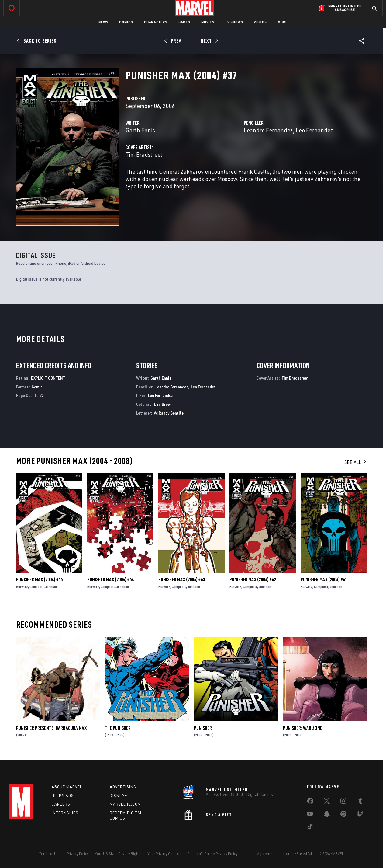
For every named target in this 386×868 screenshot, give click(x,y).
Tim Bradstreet (144, 154)
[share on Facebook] (310, 802)
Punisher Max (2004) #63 (182, 579)
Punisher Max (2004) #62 (253, 579)
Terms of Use (50, 854)
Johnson (52, 587)
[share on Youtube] (310, 815)
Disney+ (118, 796)
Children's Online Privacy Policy (212, 854)
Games (184, 22)
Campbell (37, 587)
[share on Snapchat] (327, 815)
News (103, 22)
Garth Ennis (140, 130)
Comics (126, 22)
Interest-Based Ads (298, 854)
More (283, 22)
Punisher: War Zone (303, 728)
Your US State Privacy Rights (118, 854)
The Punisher (118, 728)
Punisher (203, 728)
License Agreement (260, 854)
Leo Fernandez (314, 130)
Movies (208, 22)
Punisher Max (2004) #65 (39, 579)
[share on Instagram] (343, 802)
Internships (65, 813)
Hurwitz (22, 587)
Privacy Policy (78, 854)
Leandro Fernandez (268, 130)
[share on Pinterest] (343, 815)
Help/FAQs (63, 796)
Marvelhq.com (125, 804)
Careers (61, 804)
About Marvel (67, 787)
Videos (260, 22)
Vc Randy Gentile (169, 413)
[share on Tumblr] (360, 802)
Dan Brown (163, 404)
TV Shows (234, 22)
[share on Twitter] (327, 802)
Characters (156, 22)
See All (356, 462)
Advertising (123, 787)
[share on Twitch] (360, 815)
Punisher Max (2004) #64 (110, 579)
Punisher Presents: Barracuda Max (51, 728)
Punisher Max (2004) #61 (324, 579)
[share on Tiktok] (310, 828)
